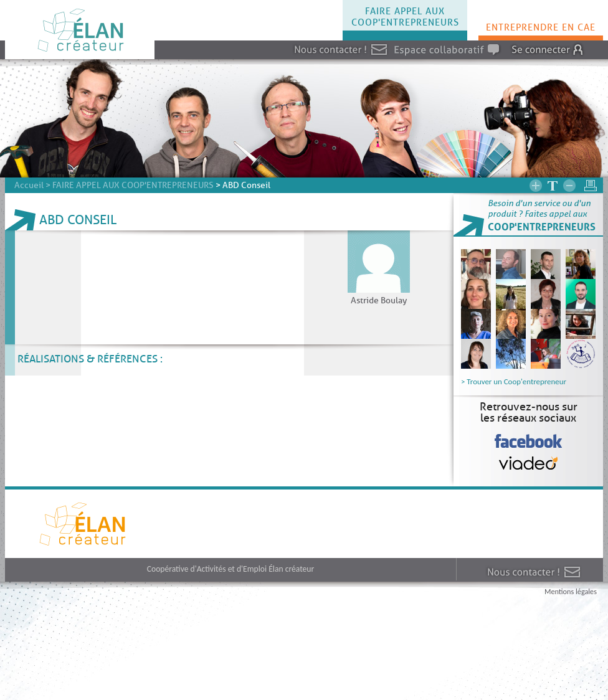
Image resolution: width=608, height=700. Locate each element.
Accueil (29, 185)
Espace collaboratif (394, 41)
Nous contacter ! (294, 41)
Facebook (528, 431)
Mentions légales (571, 591)
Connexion (506, 41)
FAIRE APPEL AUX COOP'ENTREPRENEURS (405, 17)
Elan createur (7, 523)
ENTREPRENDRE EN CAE (541, 27)
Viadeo (529, 452)
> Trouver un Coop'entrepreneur (514, 381)
